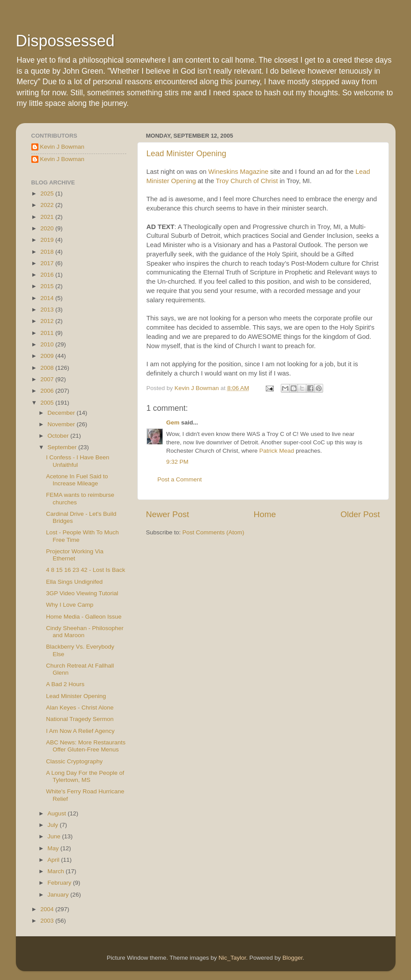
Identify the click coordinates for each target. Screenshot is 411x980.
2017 (48, 263)
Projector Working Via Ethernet (75, 555)
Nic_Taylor (232, 958)
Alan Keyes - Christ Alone (80, 708)
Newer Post (168, 514)
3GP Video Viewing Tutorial (82, 593)
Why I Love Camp (70, 605)
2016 (48, 275)
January (59, 895)
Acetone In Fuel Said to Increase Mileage (77, 480)
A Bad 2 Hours (65, 684)
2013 (48, 310)
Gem (173, 422)
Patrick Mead (277, 451)
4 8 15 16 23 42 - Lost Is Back (85, 570)
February (60, 883)
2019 (48, 240)
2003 (48, 921)
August (58, 813)
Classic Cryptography (74, 761)
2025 (48, 193)
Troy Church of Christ (247, 181)
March (57, 871)
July (54, 825)
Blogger (293, 958)
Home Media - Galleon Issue (84, 617)
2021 (48, 217)
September (63, 447)
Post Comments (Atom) (213, 532)
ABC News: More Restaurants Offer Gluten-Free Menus (86, 746)
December (62, 413)
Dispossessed (65, 41)
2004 (48, 909)
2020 (48, 228)
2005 (48, 403)
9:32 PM (177, 462)
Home (265, 514)
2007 (48, 379)
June (55, 836)
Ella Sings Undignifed (74, 582)
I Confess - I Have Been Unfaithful (77, 461)
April (55, 860)
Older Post (360, 514)
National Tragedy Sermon (80, 719)
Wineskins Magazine (238, 172)
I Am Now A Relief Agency (80, 731)
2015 (48, 286)
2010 (48, 344)
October (59, 436)
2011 (48, 333)
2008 (48, 368)
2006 (48, 391)
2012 (48, 321)
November (62, 424)
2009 (48, 356)
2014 (48, 298)
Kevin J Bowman (62, 147)
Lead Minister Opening (187, 154)
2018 (48, 252)
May (54, 848)
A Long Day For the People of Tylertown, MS (85, 776)
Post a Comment (180, 479)
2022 (48, 205)
